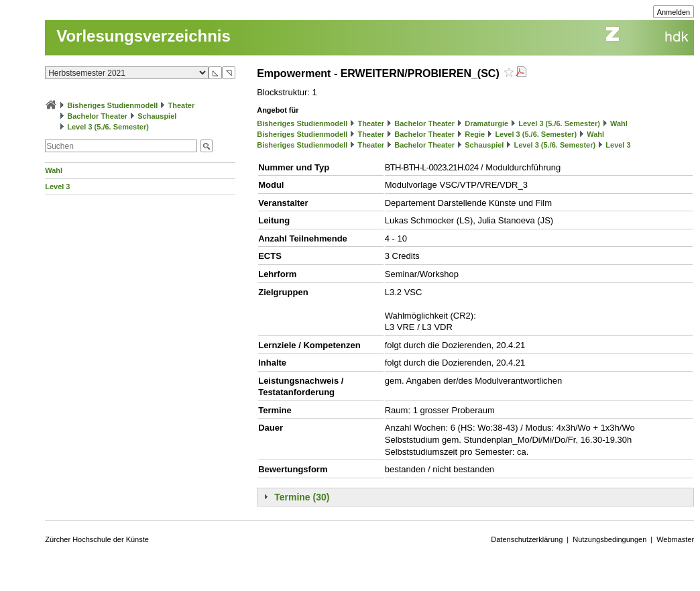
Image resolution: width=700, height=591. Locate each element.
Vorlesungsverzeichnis (143, 36)
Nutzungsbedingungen (609, 539)
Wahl (54, 170)
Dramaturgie (486, 123)
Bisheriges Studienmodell (112, 105)
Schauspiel (157, 116)
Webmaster (675, 539)
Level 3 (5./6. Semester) (108, 127)
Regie (475, 134)
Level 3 (57, 186)
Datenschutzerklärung (527, 539)
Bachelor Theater (97, 116)
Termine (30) (302, 497)
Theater (182, 105)
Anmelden (674, 12)
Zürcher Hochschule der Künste (97, 539)
